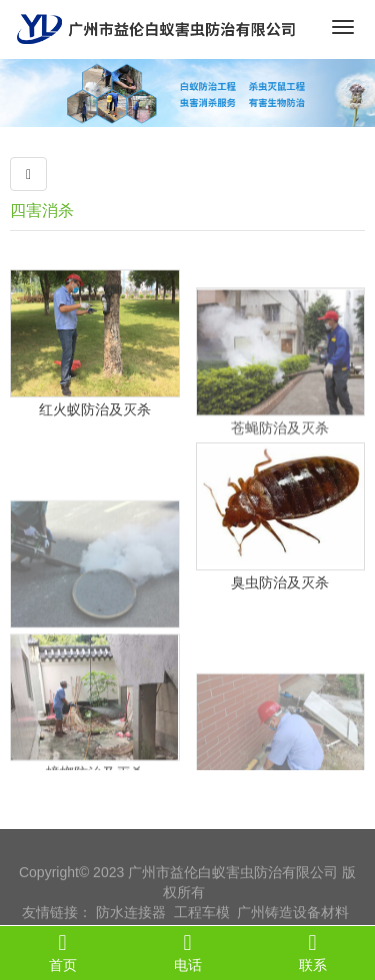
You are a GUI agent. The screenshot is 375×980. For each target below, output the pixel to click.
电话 (187, 952)
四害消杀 (42, 210)
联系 (312, 952)
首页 (62, 952)
